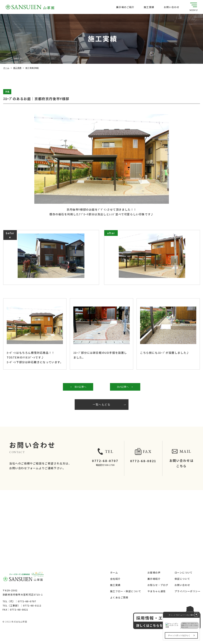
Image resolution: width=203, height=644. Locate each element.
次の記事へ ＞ (125, 387)
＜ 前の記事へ (78, 387)
